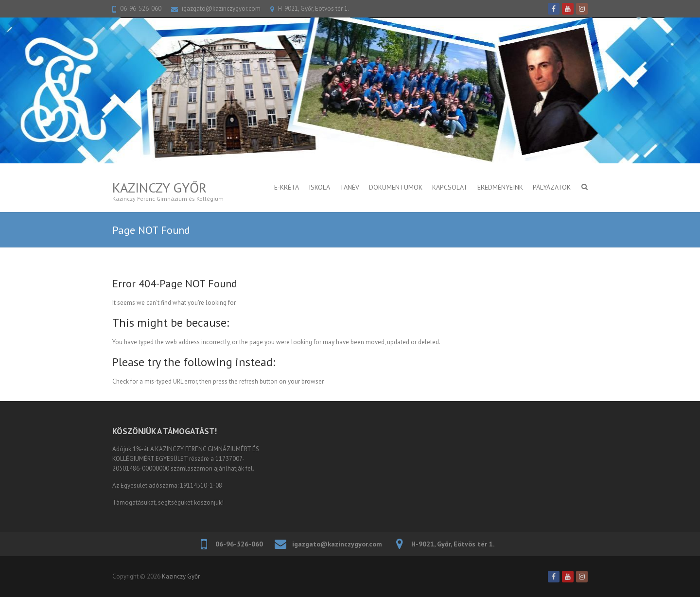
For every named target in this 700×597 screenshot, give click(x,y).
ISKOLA (319, 187)
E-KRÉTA (287, 187)
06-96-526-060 (141, 9)
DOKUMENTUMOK (396, 187)
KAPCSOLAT (450, 187)
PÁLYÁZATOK (552, 187)
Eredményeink (500, 187)
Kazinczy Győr (159, 187)
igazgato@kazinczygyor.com (221, 9)
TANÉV (350, 187)
